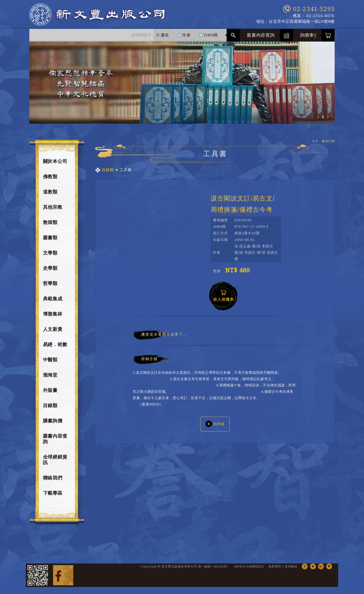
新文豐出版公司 (97, 14)
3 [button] (328, 117)
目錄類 (50, 405)
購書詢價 (53, 421)
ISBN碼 (208, 33)
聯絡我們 (53, 478)
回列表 (215, 424)
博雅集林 (53, 314)
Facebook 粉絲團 (63, 575)
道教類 (50, 192)
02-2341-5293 (314, 9)
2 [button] (323, 117)
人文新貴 (53, 329)
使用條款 (291, 566)
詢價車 (308, 35)
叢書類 (50, 238)
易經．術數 (55, 344)
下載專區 (53, 493)
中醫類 (50, 360)
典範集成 (53, 299)
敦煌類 (50, 222)
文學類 (50, 253)
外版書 (50, 390)
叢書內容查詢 (261, 35)
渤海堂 (50, 375)
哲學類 (50, 283)
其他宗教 (53, 207)
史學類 (50, 268)
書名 (163, 33)
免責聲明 (275, 566)
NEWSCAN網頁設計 (249, 566)
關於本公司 (55, 161)
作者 (184, 33)
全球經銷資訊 (55, 460)
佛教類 (50, 177)
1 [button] (318, 117)
